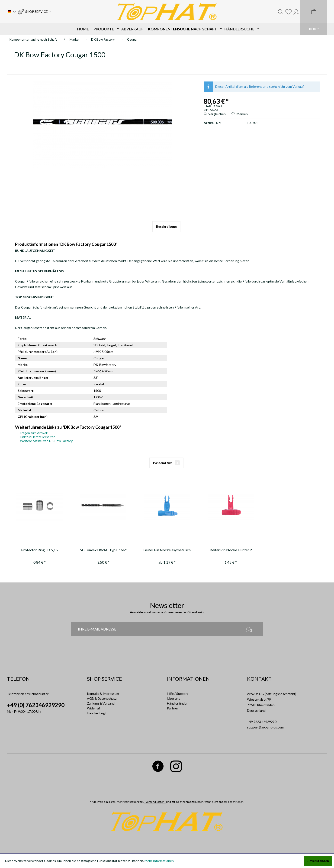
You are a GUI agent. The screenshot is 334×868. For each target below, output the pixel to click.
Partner (173, 708)
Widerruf (93, 708)
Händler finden (178, 703)
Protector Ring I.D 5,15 (39, 550)
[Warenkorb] (314, 17)
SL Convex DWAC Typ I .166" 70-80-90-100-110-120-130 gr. (103, 551)
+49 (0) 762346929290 (36, 705)
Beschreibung (166, 226)
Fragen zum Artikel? (32, 433)
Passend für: (166, 463)
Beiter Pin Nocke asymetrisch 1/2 (167, 551)
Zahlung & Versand (101, 703)
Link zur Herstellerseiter (35, 437)
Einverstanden (318, 861)
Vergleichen (215, 114)
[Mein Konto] (296, 12)
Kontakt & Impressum (103, 694)
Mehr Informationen (159, 861)
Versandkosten (155, 802)
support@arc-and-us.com (265, 727)
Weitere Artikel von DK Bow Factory (44, 441)
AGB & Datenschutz (102, 698)
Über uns (174, 698)
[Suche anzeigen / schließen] (281, 12)
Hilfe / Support (178, 694)
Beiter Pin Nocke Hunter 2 (231, 550)
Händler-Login (97, 713)
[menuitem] (35, 12)
